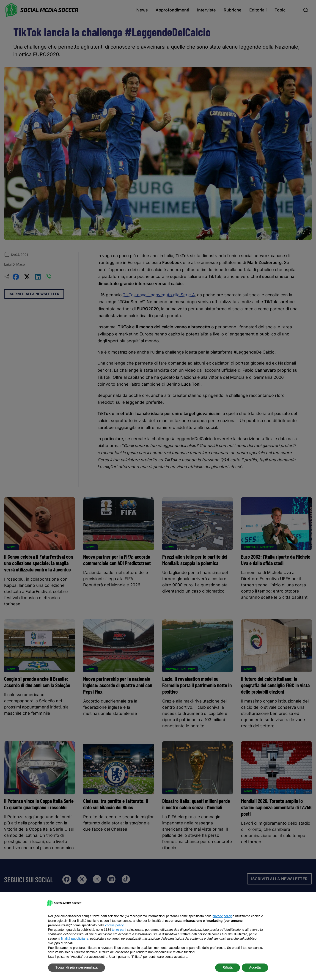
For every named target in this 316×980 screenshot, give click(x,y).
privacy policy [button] (222, 916)
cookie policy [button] (114, 925)
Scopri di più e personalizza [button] (77, 967)
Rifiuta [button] (228, 967)
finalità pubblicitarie (75, 939)
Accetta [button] (255, 967)
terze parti (119, 930)
